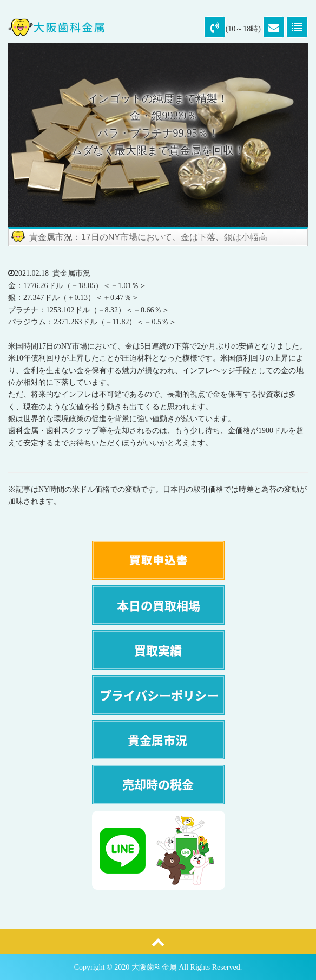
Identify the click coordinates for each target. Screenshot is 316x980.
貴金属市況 (71, 273)
